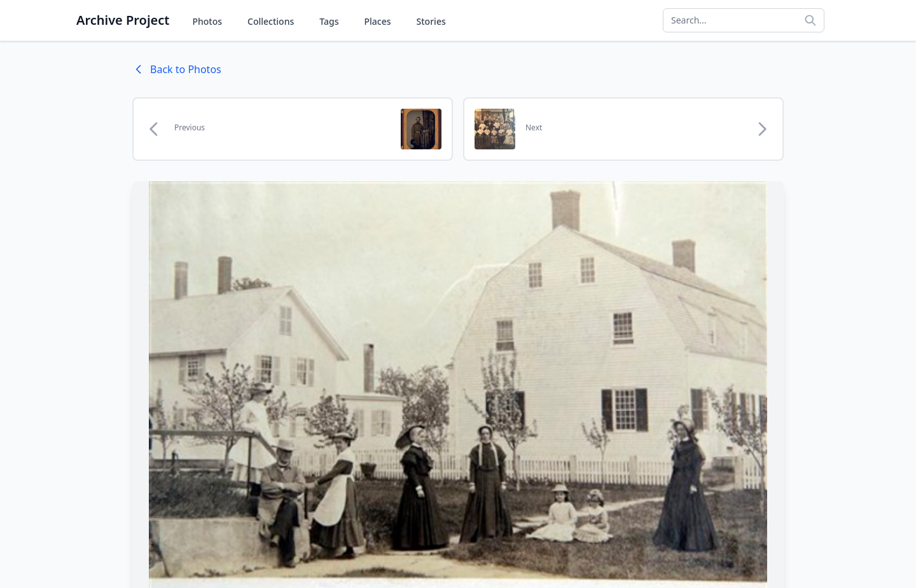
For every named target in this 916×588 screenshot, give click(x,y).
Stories (431, 21)
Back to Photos (177, 69)
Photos (207, 21)
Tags (329, 21)
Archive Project (123, 20)
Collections (271, 21)
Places (378, 21)
